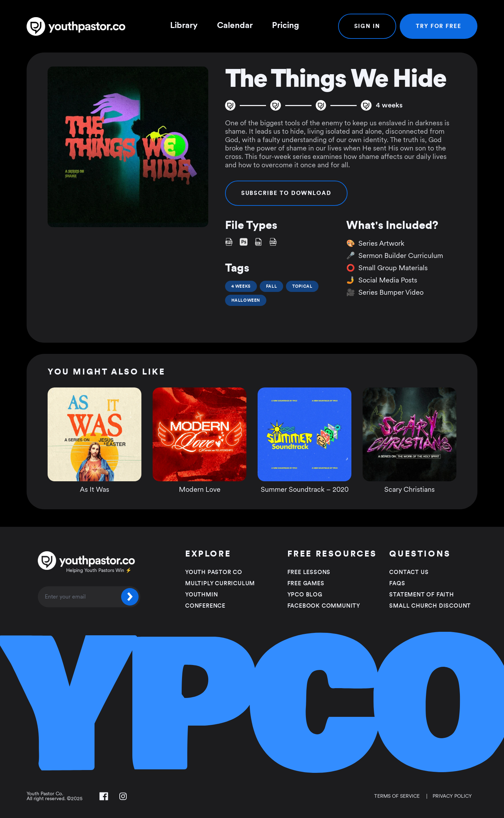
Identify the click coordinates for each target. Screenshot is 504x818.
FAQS (397, 583)
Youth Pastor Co (214, 572)
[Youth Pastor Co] (79, 26)
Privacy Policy (452, 796)
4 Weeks (241, 286)
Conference (205, 606)
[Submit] (130, 597)
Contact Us (409, 572)
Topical (302, 286)
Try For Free (439, 26)
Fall (271, 286)
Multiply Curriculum (220, 583)
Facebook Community (324, 606)
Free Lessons (309, 572)
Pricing (285, 26)
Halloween (246, 300)
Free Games (306, 583)
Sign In (367, 26)
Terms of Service (397, 796)
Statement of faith (421, 595)
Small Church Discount (430, 606)
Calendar (235, 26)
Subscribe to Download (286, 193)
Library (184, 26)
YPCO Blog (305, 595)
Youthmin (201, 595)
